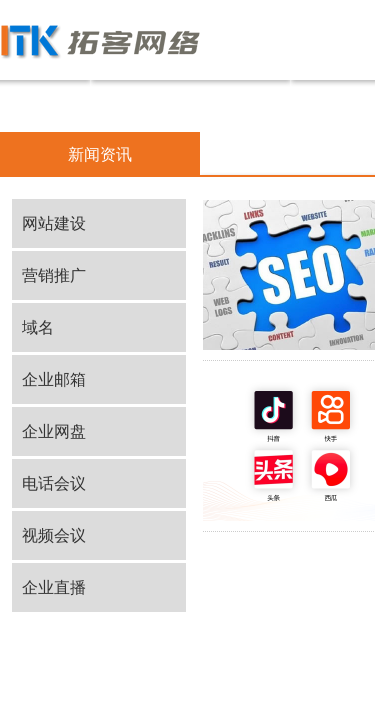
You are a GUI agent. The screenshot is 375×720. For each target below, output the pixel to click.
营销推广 (54, 275)
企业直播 (54, 587)
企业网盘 (54, 431)
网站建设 (54, 223)
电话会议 (54, 483)
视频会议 (54, 535)
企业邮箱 (54, 379)
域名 (38, 327)
